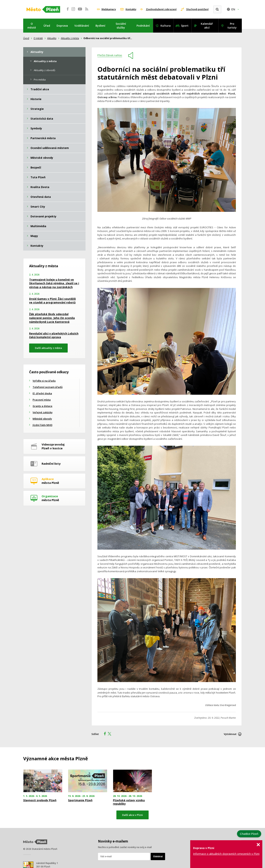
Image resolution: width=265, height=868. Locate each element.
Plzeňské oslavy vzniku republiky (129, 802)
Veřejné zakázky (43, 412)
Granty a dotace (42, 406)
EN (233, 9)
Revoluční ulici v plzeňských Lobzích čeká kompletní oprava (54, 335)
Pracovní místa (42, 400)
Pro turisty (232, 26)
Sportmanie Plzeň (80, 800)
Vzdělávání (82, 26)
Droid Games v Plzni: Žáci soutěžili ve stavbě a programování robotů (52, 301)
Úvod (26, 38)
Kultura (166, 26)
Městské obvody (42, 419)
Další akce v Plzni (132, 815)
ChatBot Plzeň (249, 834)
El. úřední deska (42, 393)
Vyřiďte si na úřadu (44, 381)
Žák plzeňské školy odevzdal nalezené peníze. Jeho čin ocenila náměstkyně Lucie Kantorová (52, 318)
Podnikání (143, 26)
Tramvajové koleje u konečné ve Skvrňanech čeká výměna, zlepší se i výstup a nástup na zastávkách (54, 283)
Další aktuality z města (48, 348)
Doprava (62, 26)
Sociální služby (121, 26)
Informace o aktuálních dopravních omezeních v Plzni (226, 854)
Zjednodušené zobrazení (161, 9)
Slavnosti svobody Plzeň (40, 800)
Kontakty (131, 9)
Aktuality (52, 38)
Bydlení (100, 26)
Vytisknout (230, 734)
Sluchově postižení (197, 9)
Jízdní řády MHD (42, 425)
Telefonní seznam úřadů (48, 387)
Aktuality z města (70, 38)
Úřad (47, 26)
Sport (185, 26)
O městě (32, 26)
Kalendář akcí (207, 26)
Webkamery (109, 9)
